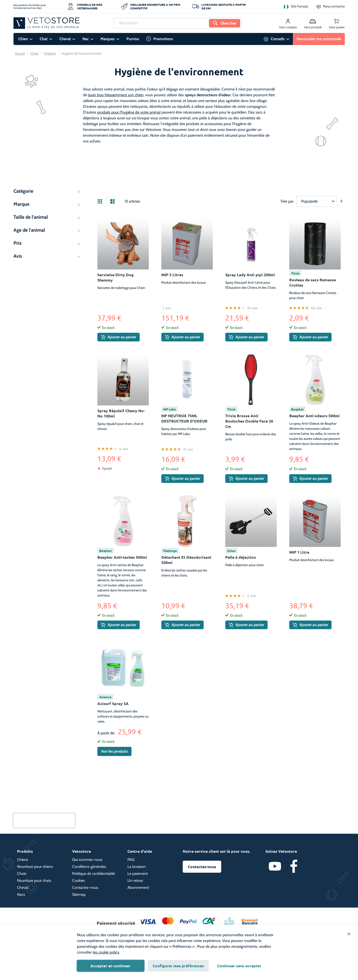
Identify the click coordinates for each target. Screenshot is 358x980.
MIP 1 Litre (299, 552)
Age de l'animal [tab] (29, 230)
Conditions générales (89, 867)
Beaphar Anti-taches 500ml (122, 557)
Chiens (23, 860)
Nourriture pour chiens (35, 867)
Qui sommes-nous (87, 860)
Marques (108, 39)
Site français (300, 6)
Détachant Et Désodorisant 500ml (186, 560)
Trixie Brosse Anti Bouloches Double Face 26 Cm (249, 421)
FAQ (131, 860)
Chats (22, 874)
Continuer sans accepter (239, 966)
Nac (86, 39)
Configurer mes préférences (178, 966)
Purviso (133, 39)
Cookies (79, 881)
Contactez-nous (85, 887)
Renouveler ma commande (319, 39)
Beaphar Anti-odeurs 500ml (314, 416)
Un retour (135, 881)
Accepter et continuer (110, 966)
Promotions (163, 39)
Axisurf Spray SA (113, 703)
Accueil (20, 53)
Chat (44, 39)
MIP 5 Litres (172, 275)
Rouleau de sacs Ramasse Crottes (313, 282)
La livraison (137, 867)
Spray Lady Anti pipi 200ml (250, 275)
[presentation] (44, 820)
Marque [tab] (21, 204)
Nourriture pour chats (34, 881)
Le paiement (138, 874)
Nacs (21, 894)
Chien (23, 39)
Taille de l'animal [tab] (31, 217)
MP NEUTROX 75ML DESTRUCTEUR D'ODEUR (184, 418)
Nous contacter (334, 6)
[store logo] (47, 23)
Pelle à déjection (241, 557)
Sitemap (79, 894)
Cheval (65, 39)
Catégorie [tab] (23, 191)
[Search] (225, 23)
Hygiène (50, 53)
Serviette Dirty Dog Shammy (116, 277)
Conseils (278, 39)
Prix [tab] (18, 243)
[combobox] (178, 23)
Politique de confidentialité (94, 874)
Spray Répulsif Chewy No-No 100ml (121, 413)
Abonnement (138, 887)
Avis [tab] (18, 256)
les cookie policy (106, 952)
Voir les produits (114, 751)
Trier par (287, 201)
